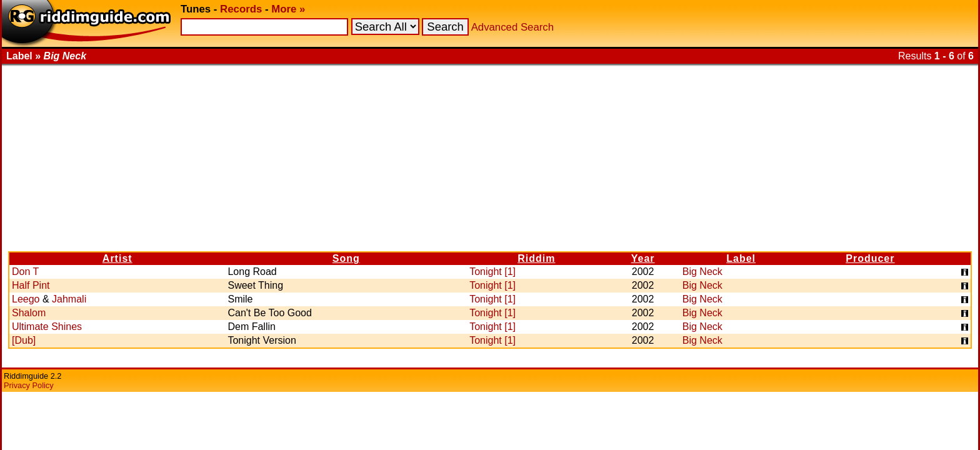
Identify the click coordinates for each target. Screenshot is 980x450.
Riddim (536, 258)
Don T (25, 272)
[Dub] (24, 340)
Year (643, 258)
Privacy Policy (29, 385)
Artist (117, 258)
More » (288, 9)
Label (741, 258)
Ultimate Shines (47, 327)
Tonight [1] (492, 272)
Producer (870, 258)
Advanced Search (512, 27)
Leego (26, 299)
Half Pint (31, 285)
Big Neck (702, 272)
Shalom (29, 313)
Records (241, 9)
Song (346, 258)
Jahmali (69, 299)
